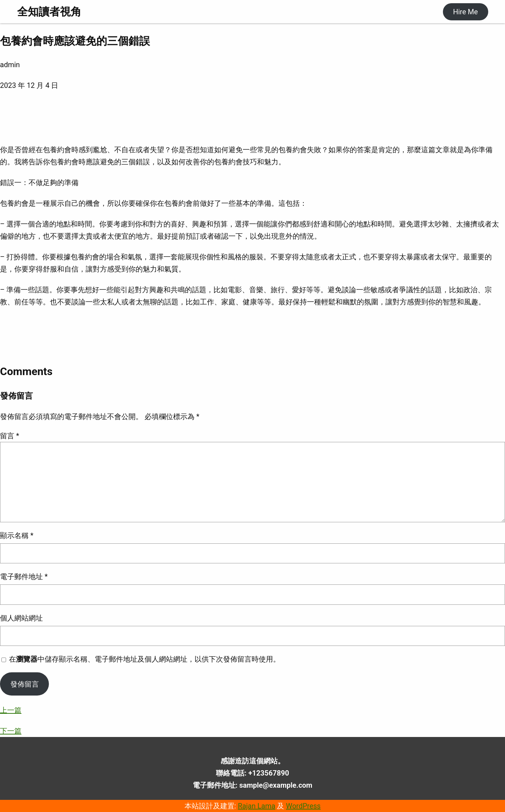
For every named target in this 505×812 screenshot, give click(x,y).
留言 (10, 436)
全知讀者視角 (49, 12)
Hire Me (465, 12)
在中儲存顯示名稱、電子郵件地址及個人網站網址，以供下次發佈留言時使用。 (145, 659)
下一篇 (11, 731)
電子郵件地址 (24, 577)
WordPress (303, 806)
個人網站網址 (21, 618)
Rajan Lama (256, 806)
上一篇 (11, 710)
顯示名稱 (17, 535)
